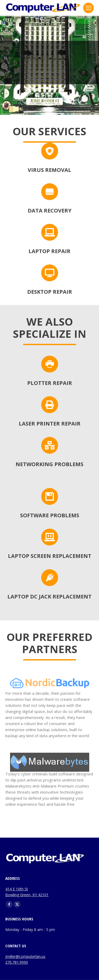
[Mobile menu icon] (88, 8)
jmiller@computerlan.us (25, 956)
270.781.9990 (17, 962)
